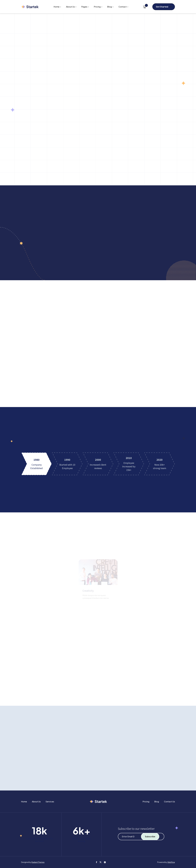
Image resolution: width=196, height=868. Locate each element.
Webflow (171, 862)
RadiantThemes (38, 862)
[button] (57, 7)
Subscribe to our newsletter (136, 829)
